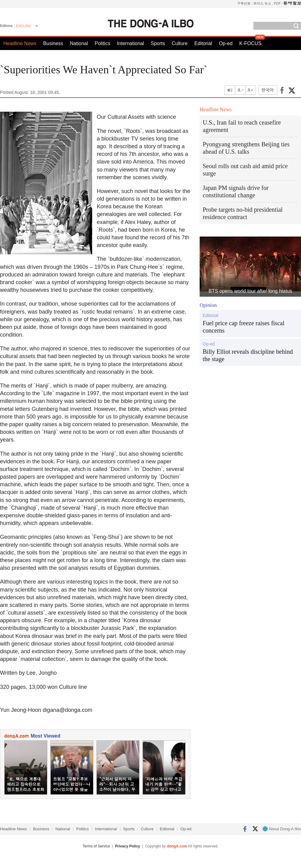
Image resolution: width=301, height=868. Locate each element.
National (79, 43)
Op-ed (226, 43)
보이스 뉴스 (262, 3)
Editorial (203, 43)
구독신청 (244, 3)
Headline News (20, 43)
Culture (180, 43)
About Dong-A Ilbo (282, 829)
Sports (158, 43)
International (131, 43)
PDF (277, 3)
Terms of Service (96, 846)
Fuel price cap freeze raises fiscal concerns (244, 327)
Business (53, 43)
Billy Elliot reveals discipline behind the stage (248, 355)
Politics (102, 43)
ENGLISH (23, 26)
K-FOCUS (250, 43)
